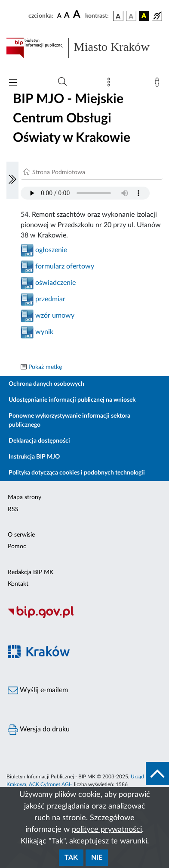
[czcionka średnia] (67, 16)
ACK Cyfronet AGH (51, 784)
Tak (71, 858)
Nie (97, 858)
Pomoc (17, 546)
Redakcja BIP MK (31, 572)
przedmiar (50, 299)
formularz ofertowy (65, 266)
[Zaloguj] (159, 84)
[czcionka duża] (78, 15)
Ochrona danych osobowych (46, 384)
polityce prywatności (107, 830)
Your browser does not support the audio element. (85, 193)
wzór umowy (55, 315)
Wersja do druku (39, 730)
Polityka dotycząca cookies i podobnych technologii (77, 473)
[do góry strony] (157, 774)
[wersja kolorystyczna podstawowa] (118, 16)
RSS (13, 509)
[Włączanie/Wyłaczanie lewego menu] (12, 180)
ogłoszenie (51, 250)
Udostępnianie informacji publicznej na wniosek (72, 400)
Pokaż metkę (45, 367)
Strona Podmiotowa (59, 172)
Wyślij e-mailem (38, 690)
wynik (44, 332)
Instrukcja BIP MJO (34, 457)
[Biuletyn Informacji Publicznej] (84, 617)
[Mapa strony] (111, 84)
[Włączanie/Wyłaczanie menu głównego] (13, 83)
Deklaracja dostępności (39, 441)
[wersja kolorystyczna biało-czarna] (131, 16)
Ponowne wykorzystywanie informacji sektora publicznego (69, 420)
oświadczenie (55, 283)
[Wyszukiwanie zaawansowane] (62, 82)
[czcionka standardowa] (59, 16)
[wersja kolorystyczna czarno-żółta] (144, 16)
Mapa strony (25, 497)
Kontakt (18, 584)
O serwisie (21, 535)
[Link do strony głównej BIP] (84, 48)
